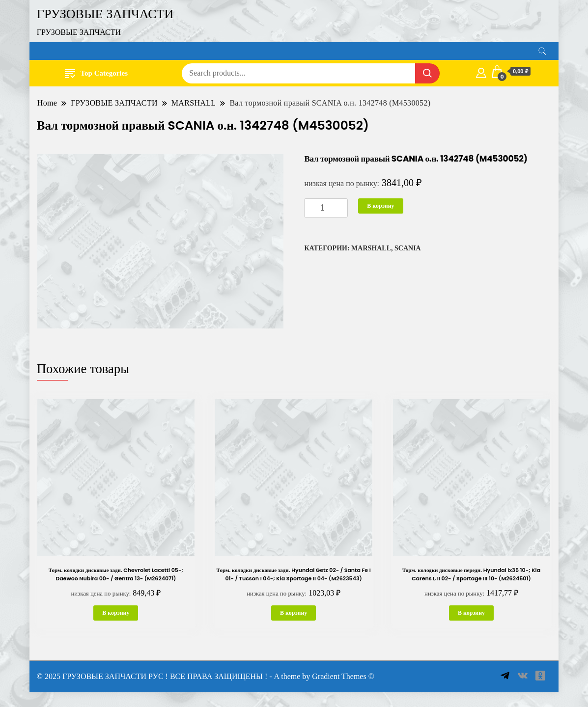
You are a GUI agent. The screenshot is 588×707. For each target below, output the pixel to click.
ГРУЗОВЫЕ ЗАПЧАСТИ (105, 14)
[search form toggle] (542, 51)
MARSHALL (371, 248)
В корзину (380, 206)
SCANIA (408, 248)
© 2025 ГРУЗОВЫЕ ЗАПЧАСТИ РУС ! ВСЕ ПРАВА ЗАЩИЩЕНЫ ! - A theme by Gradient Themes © (206, 676)
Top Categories (96, 73)
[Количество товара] (326, 208)
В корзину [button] (116, 613)
